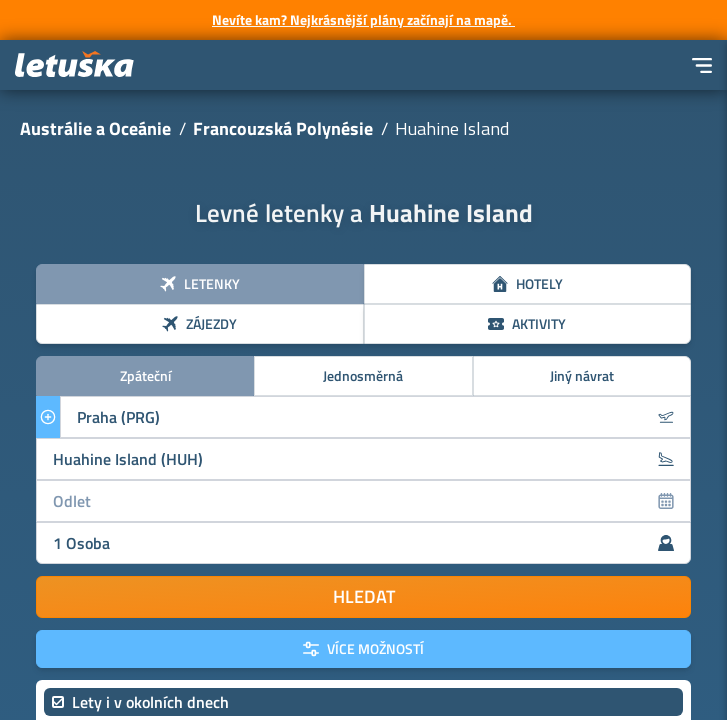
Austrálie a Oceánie (95, 128)
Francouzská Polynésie (283, 128)
